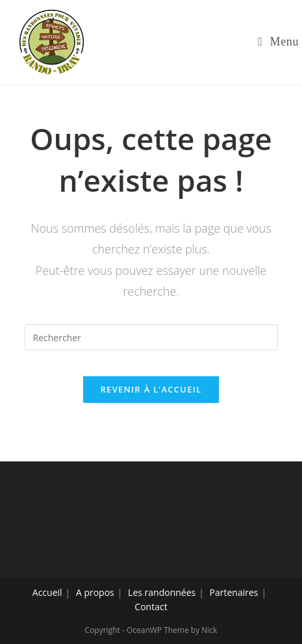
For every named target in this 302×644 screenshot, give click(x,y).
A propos (95, 592)
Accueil (47, 592)
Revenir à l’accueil (151, 389)
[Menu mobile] (278, 42)
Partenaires (234, 592)
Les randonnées (162, 592)
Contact (151, 607)
